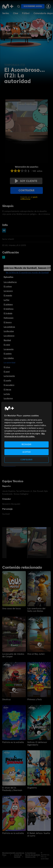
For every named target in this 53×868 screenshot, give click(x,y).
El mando (8, 295)
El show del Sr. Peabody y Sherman (12, 789)
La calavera (9, 336)
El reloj (7, 345)
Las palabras (9, 327)
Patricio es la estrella (13, 742)
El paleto (8, 354)
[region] (26, 434)
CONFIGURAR (26, 460)
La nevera (8, 291)
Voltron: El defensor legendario (37, 744)
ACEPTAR (27, 452)
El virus (7, 367)
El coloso (8, 286)
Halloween (9, 318)
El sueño (7, 380)
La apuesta (9, 349)
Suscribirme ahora (33, 6)
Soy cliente (26, 181)
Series (6, 13)
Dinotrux (6, 699)
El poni (7, 372)
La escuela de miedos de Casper (13, 655)
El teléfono (9, 309)
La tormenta (9, 376)
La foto (7, 394)
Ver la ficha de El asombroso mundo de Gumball (27, 272)
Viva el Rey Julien (36, 654)
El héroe (7, 389)
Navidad (7, 340)
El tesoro (8, 322)
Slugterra (32, 788)
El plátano (8, 304)
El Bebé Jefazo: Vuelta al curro (39, 834)
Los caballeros (10, 282)
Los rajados (9, 358)
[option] (17, 543)
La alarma (8, 398)
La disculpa (9, 331)
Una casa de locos (12, 609)
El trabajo (8, 313)
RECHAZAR (26, 444)
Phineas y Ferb (34, 699)
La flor (7, 300)
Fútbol (26, 13)
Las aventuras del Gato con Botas (36, 610)
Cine (16, 13)
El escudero (9, 385)
